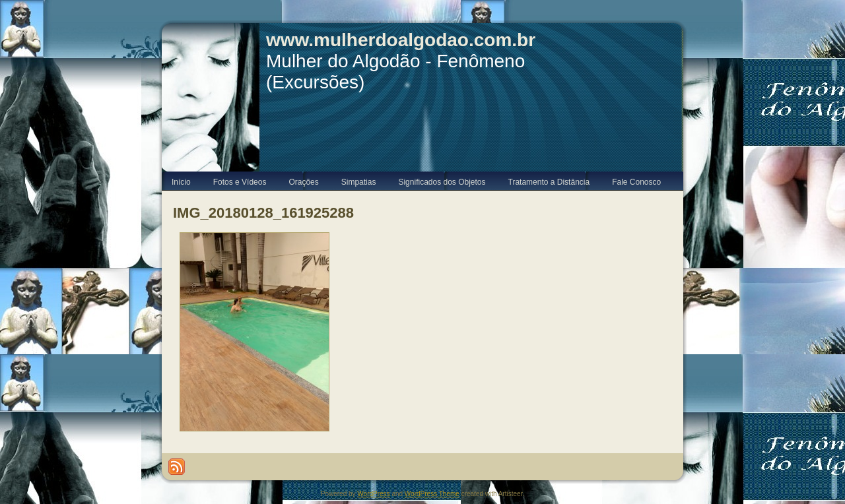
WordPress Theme (432, 494)
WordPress (373, 494)
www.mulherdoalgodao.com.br (401, 40)
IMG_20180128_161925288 (263, 213)
